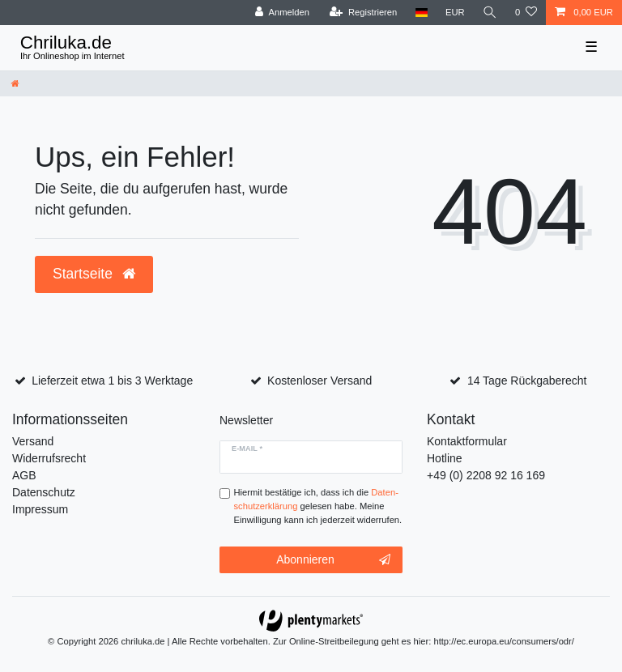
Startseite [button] (94, 274)
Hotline (445, 458)
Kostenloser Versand (320, 381)
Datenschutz (44, 492)
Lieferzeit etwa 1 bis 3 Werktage (112, 381)
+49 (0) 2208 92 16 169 (486, 475)
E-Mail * (247, 449)
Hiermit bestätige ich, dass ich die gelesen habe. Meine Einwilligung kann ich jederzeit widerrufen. (318, 506)
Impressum (40, 509)
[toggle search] (490, 13)
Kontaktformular (467, 441)
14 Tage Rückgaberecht (527, 381)
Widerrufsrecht (49, 458)
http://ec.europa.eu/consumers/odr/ (504, 641)
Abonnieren (333, 560)
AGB (24, 475)
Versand (33, 441)
